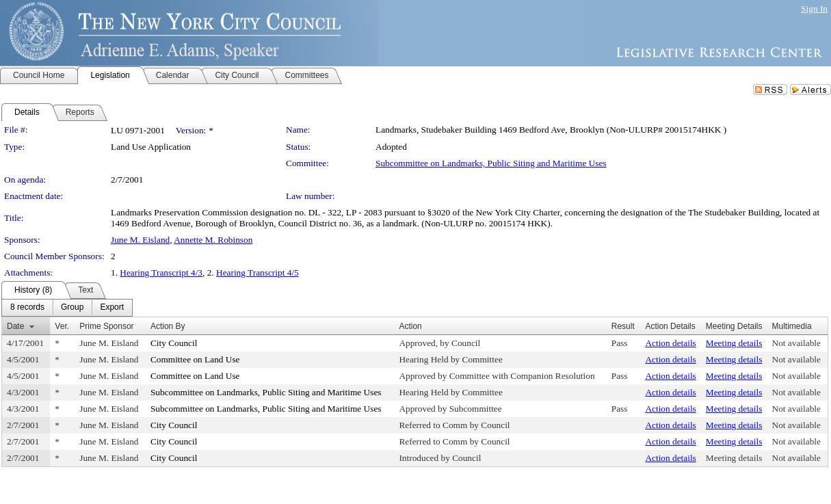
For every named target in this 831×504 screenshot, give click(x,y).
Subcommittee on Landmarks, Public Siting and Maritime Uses (491, 163)
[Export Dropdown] (112, 308)
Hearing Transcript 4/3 (161, 273)
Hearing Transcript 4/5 (258, 273)
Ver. (62, 326)
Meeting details (734, 343)
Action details (670, 343)
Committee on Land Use (195, 359)
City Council (174, 343)
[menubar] (67, 308)
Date (15, 326)
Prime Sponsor (106, 326)
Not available (796, 343)
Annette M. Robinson (213, 240)
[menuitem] (27, 308)
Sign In (814, 9)
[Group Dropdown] (72, 308)
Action (410, 326)
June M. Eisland (140, 240)
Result (623, 326)
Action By (168, 326)
